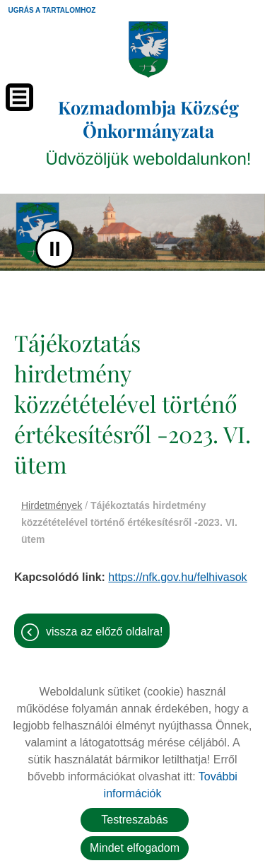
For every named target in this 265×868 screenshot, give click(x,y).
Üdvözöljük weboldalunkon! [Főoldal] (148, 132)
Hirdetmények (52, 505)
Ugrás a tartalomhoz (52, 10)
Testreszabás (134, 820)
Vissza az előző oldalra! (104, 632)
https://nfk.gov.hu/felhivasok (177, 577)
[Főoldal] (148, 49)
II (55, 248)
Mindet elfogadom (135, 848)
